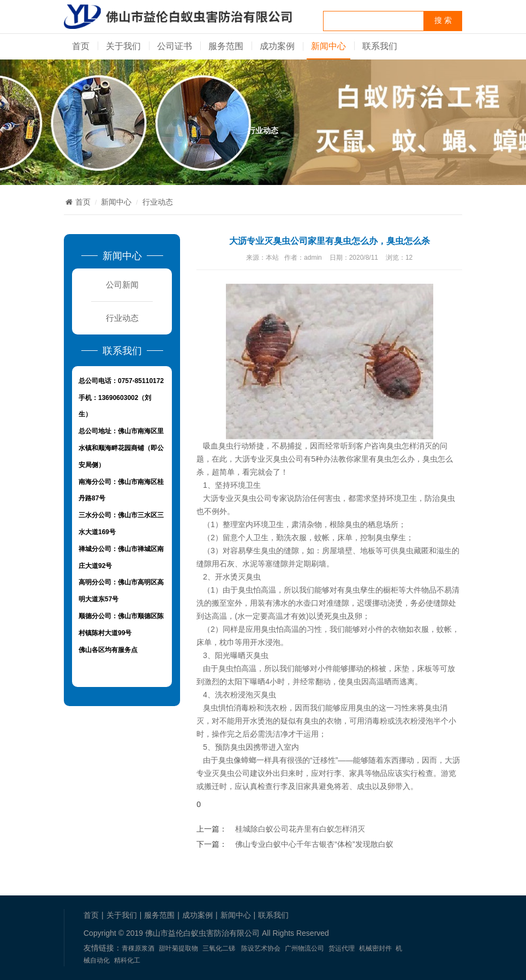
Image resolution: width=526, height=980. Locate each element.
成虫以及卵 (376, 786)
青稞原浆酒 (138, 948)
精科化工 (127, 960)
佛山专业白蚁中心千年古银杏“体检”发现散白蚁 (314, 844)
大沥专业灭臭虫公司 (269, 459)
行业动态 (158, 202)
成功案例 (277, 46)
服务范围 (226, 46)
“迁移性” (324, 760)
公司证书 (175, 46)
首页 (81, 46)
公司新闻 (122, 285)
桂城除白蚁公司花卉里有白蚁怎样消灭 (300, 829)
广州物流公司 (304, 948)
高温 (219, 616)
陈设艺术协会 (261, 948)
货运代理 (342, 948)
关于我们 (123, 46)
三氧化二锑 (219, 948)
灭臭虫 (257, 655)
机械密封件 (375, 948)
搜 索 (443, 20)
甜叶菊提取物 (178, 948)
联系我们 (380, 46)
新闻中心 (328, 46)
